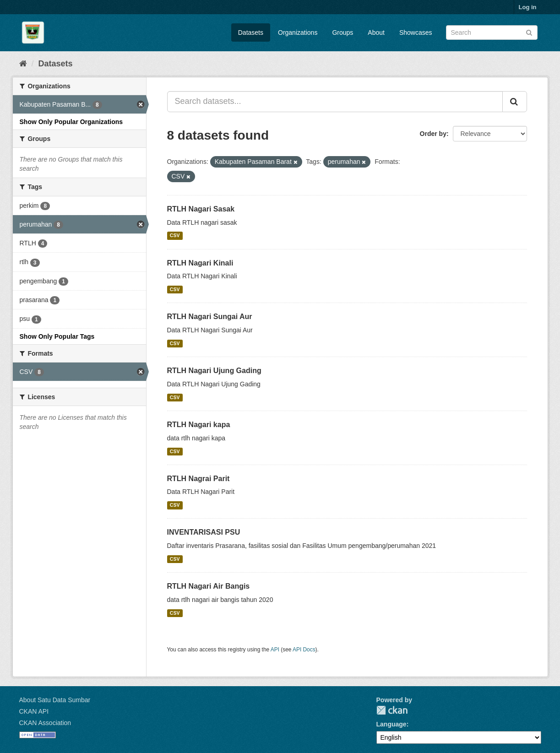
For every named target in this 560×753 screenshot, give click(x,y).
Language (391, 724)
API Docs (304, 650)
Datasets (251, 33)
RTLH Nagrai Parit (198, 479)
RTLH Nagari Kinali (200, 263)
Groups (343, 33)
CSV (175, 236)
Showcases (416, 33)
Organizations (298, 33)
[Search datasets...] (335, 102)
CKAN (392, 710)
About (376, 33)
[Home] (23, 64)
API (275, 650)
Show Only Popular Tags (57, 336)
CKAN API (34, 711)
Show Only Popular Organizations (71, 122)
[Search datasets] (492, 33)
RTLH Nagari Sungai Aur (210, 317)
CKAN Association (45, 723)
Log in (528, 7)
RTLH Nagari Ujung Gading (214, 371)
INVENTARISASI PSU (204, 532)
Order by (433, 134)
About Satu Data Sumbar (55, 700)
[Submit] (529, 32)
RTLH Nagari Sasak (201, 209)
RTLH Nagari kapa (199, 425)
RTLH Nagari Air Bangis (209, 586)
